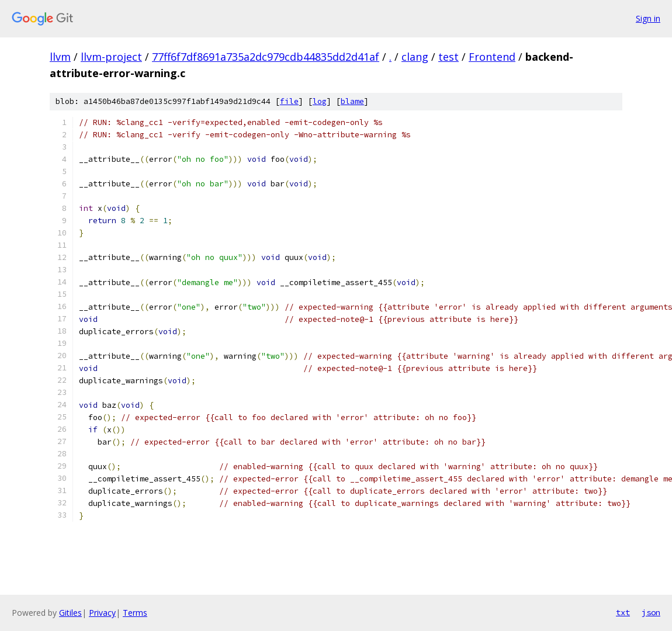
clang (415, 57)
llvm (60, 57)
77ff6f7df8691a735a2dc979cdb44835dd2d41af (266, 57)
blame (352, 101)
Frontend (492, 57)
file (289, 101)
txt (623, 612)
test (448, 57)
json (651, 612)
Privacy (102, 613)
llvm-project (111, 57)
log (320, 101)
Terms (135, 613)
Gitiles (70, 613)
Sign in (648, 18)
